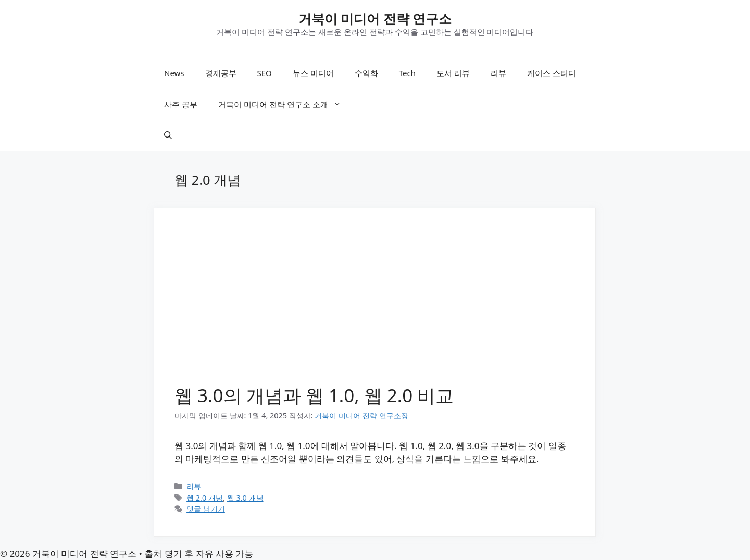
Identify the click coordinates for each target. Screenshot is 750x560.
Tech (407, 73)
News (174, 73)
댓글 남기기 (206, 509)
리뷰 (498, 73)
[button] (168, 135)
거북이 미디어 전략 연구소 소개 (285, 104)
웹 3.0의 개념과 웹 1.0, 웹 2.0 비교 (314, 395)
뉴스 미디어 (313, 73)
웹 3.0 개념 (245, 498)
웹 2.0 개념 (205, 498)
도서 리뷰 (453, 73)
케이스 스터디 (552, 73)
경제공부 (221, 73)
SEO (265, 73)
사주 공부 (181, 104)
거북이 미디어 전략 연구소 (375, 18)
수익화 (366, 73)
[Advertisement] (374, 307)
